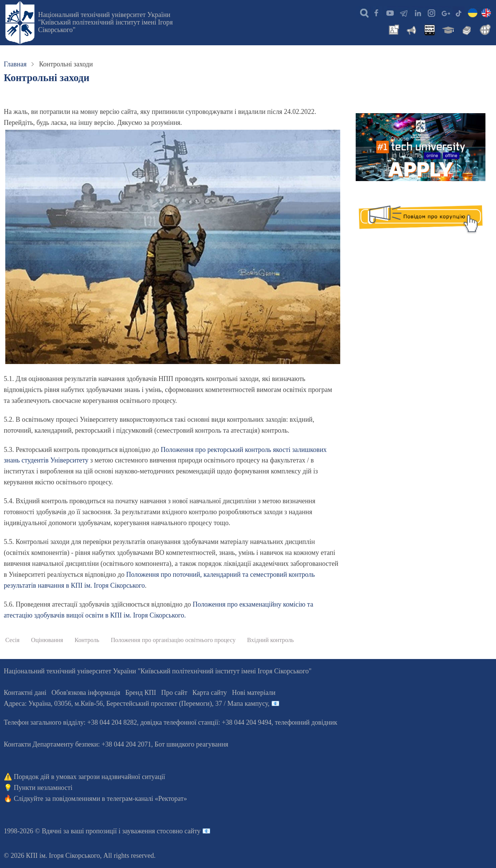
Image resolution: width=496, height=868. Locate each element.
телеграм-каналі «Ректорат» (147, 799)
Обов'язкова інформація (86, 693)
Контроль (87, 640)
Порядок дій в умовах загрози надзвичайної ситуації (90, 777)
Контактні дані (25, 693)
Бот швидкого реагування (191, 744)
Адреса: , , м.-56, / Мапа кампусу (136, 704)
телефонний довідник (306, 722)
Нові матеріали (254, 693)
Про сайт (174, 693)
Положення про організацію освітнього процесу (173, 640)
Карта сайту (210, 693)
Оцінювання (47, 640)
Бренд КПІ (141, 693)
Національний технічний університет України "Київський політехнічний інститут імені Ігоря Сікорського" (105, 22)
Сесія (12, 640)
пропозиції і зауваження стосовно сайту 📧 (148, 831)
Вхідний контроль (270, 640)
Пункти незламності (43, 788)
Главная (15, 64)
